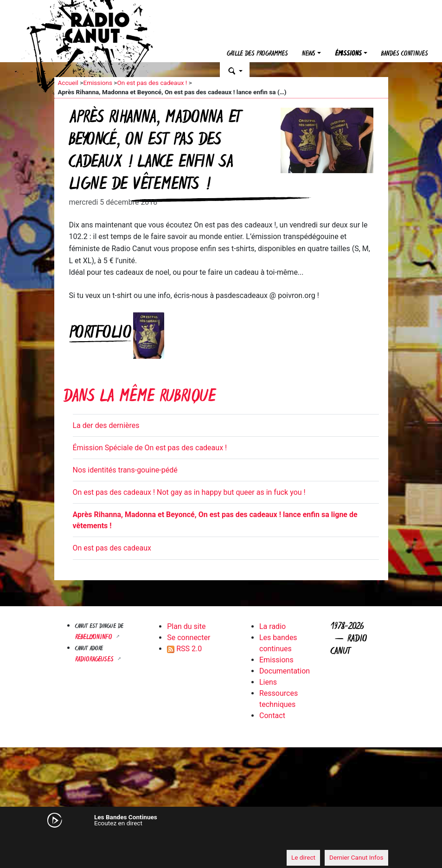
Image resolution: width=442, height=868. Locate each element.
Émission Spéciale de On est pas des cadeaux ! (150, 448)
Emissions (98, 83)
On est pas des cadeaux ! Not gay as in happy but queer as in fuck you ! (189, 492)
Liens (268, 682)
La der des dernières (106, 425)
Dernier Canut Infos (356, 857)
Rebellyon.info (95, 638)
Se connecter (189, 638)
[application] (221, 841)
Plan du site (186, 626)
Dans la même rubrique (140, 398)
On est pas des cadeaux (112, 548)
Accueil (68, 83)
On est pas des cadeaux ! (152, 83)
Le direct (303, 857)
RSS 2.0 (184, 649)
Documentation (285, 671)
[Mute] (66, 840)
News (309, 54)
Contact (272, 716)
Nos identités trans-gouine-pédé (125, 470)
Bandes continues (405, 54)
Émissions (348, 54)
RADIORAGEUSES (95, 660)
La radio (272, 626)
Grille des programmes (257, 54)
